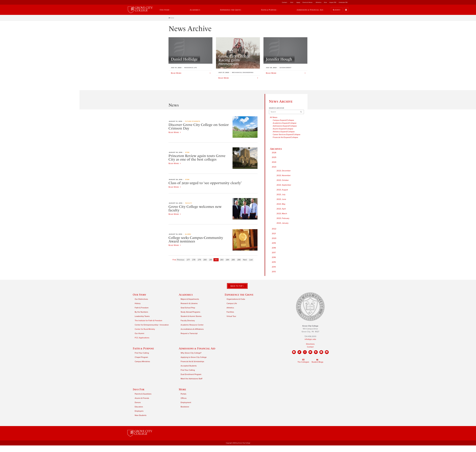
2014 (274, 267)
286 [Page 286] (239, 260)
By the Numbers (141, 312)
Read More (175, 132)
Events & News (307, 2)
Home (171, 18)
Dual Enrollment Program (191, 375)
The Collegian (303, 361)
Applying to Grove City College (194, 357)
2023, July (281, 195)
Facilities (230, 312)
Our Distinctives (141, 299)
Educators (139, 407)
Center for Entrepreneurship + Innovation (152, 325)
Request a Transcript (189, 334)
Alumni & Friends (142, 398)
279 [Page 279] (199, 260)
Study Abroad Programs (190, 312)
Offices (184, 398)
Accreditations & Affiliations (192, 329)
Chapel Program (141, 357)
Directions (310, 344)
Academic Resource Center (192, 325)
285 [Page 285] (233, 260)
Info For (139, 389)
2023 (274, 167)
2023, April (281, 209)
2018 (274, 248)
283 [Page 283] (222, 260)
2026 (274, 153)
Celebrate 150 (343, 2)
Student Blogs (317, 361)
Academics (195, 10)
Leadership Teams (142, 316)
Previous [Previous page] (181, 260)
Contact (284, 2)
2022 (274, 229)
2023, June (281, 200)
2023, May (281, 204)
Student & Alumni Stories (191, 316)
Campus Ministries (142, 362)
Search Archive (277, 108)
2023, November (284, 176)
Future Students (192, 121)
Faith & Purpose (269, 10)
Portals (183, 394)
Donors (138, 403)
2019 (274, 243)
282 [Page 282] (216, 260)
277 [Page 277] (188, 260)
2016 (274, 258)
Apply (298, 2)
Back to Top (237, 286)
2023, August (282, 190)
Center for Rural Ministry (145, 329)
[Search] (286, 112)
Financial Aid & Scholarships (192, 362)
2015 (274, 262)
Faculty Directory (188, 321)
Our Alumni (139, 334)
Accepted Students (189, 366)
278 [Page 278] (194, 260)
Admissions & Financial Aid (310, 10)
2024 (274, 162)
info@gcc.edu (310, 340)
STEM (187, 152)
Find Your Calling (142, 353)
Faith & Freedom (142, 308)
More (182, 389)
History (138, 304)
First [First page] (174, 260)
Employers (139, 411)
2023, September (284, 185)
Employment (186, 403)
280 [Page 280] (205, 260)
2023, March (282, 214)
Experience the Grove (230, 10)
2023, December (284, 171)
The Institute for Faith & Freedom (148, 321)
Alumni (188, 234)
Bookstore (185, 407)
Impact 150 (333, 2)
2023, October (283, 180)
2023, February (283, 219)
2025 (274, 158)
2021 (274, 234)
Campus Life (232, 304)
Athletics (319, 2)
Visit (292, 2)
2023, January (283, 223)
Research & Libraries (189, 304)
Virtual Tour (231, 316)
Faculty (189, 203)
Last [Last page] (251, 260)
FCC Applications (142, 338)
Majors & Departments (190, 299)
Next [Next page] (245, 260)
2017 (274, 253)
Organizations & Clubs (236, 299)
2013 (274, 272)
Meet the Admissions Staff (191, 379)
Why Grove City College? (191, 353)
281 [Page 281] (211, 260)
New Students (141, 415)
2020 (274, 239)
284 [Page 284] (227, 260)
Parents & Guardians (143, 394)
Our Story (165, 10)
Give (325, 2)
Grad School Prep (188, 308)
